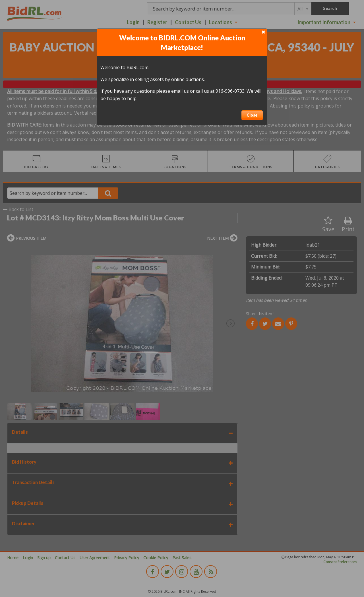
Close (252, 115)
